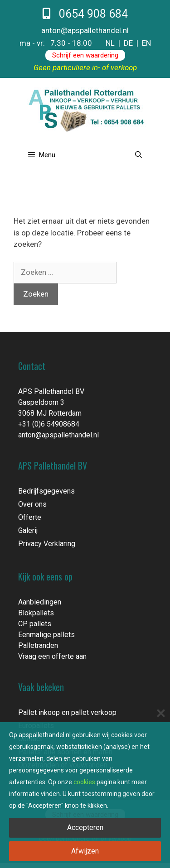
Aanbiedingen (40, 602)
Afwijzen (85, 851)
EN (146, 43)
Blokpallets (36, 613)
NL (110, 43)
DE (128, 43)
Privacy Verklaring (47, 544)
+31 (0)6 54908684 (49, 424)
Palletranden (38, 645)
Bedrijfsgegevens (46, 491)
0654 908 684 (85, 14)
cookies (84, 782)
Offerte (30, 517)
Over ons (32, 504)
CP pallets (35, 624)
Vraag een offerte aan (52, 656)
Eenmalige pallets (46, 635)
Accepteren (85, 827)
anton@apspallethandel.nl (85, 30)
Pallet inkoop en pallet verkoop (67, 712)
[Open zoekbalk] (138, 155)
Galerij (28, 530)
